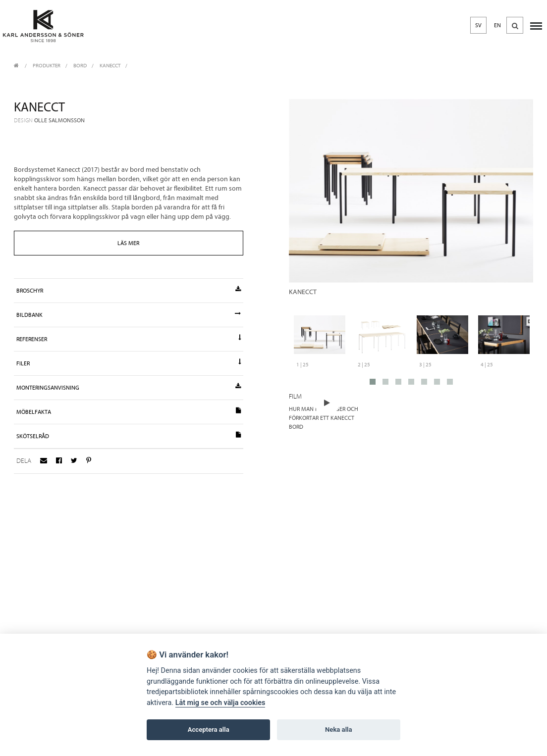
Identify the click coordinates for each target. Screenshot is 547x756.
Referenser (129, 339)
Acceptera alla (209, 730)
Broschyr (129, 290)
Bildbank (129, 314)
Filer (129, 363)
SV (478, 25)
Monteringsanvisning (129, 387)
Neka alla (338, 730)
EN (497, 25)
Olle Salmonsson (59, 120)
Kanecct (110, 66)
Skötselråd (129, 436)
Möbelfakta (129, 411)
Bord (80, 66)
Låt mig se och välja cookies (220, 703)
